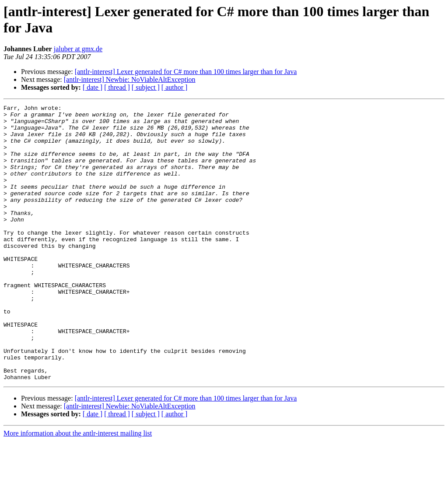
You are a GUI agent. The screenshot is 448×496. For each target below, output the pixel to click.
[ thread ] (117, 87)
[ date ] (93, 87)
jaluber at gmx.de (78, 49)
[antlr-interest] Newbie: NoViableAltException (130, 79)
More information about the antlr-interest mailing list (78, 488)
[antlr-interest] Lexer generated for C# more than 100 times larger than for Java (186, 72)
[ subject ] (146, 87)
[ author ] (175, 87)
